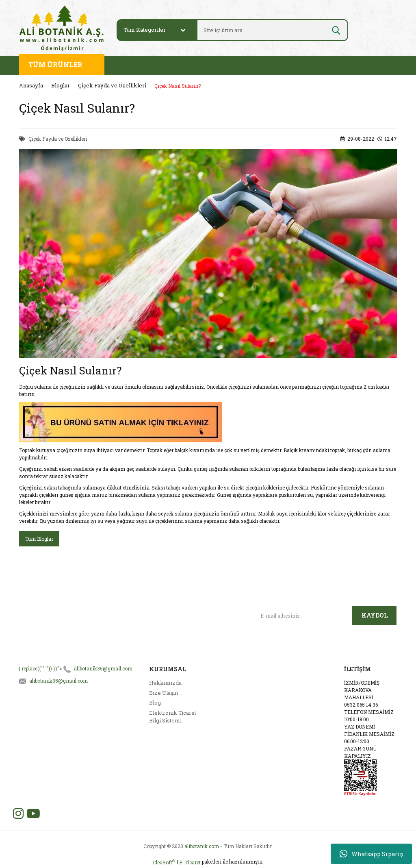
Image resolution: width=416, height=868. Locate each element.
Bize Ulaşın (164, 693)
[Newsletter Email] (303, 616)
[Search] (263, 30)
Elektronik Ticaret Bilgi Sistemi (173, 717)
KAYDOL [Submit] (375, 615)
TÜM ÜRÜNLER (55, 64)
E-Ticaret (190, 862)
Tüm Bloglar (39, 539)
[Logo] (62, 28)
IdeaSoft (164, 862)
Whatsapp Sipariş (371, 854)
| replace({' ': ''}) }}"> (76, 668)
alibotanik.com (202, 846)
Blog (155, 703)
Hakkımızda (165, 683)
